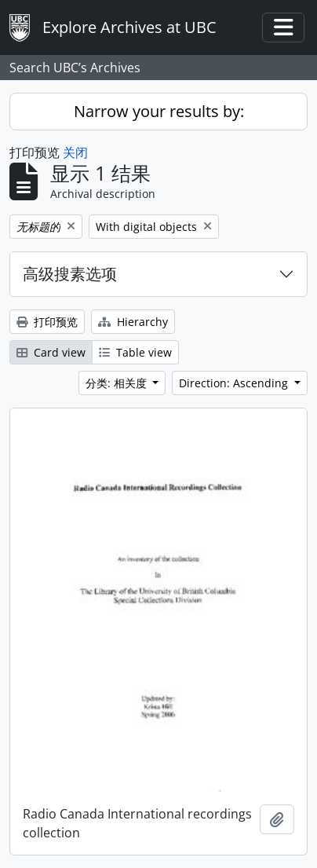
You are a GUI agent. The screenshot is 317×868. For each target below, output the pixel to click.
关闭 (75, 152)
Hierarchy (133, 322)
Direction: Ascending (235, 383)
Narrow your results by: (159, 111)
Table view (135, 352)
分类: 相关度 (118, 383)
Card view (51, 352)
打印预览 (47, 322)
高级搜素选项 (70, 274)
